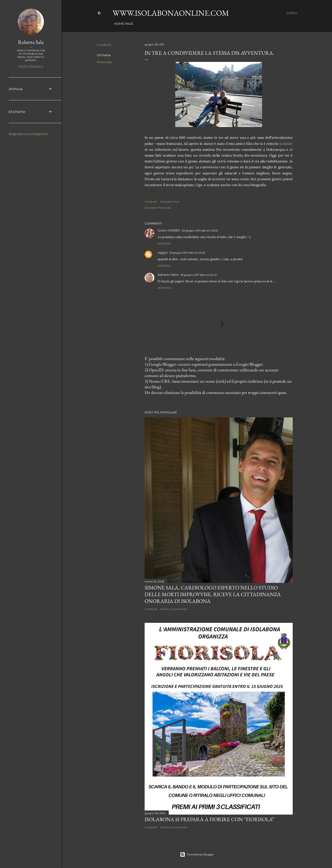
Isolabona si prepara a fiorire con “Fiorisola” (209, 819)
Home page (124, 24)
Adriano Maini (168, 275)
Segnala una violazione (28, 134)
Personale (104, 62)
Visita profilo (31, 67)
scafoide (286, 144)
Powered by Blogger (197, 855)
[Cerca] (292, 13)
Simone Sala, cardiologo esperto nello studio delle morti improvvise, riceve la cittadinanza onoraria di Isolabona (213, 594)
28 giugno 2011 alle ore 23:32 (200, 231)
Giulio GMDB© (169, 230)
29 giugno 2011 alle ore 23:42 (199, 275)
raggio (163, 253)
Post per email (170, 202)
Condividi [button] (104, 45)
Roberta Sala (31, 42)
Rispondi (164, 244)
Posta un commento (174, 609)
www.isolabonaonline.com (171, 13)
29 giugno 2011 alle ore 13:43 (187, 253)
